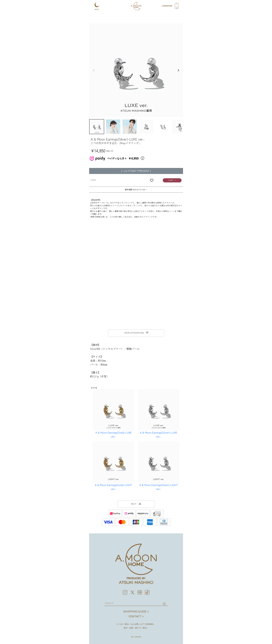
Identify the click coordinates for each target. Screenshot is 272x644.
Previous (94, 70)
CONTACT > (136, 616)
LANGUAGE (167, 6)
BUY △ (136, 504)
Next (179, 70)
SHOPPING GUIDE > (136, 611)
